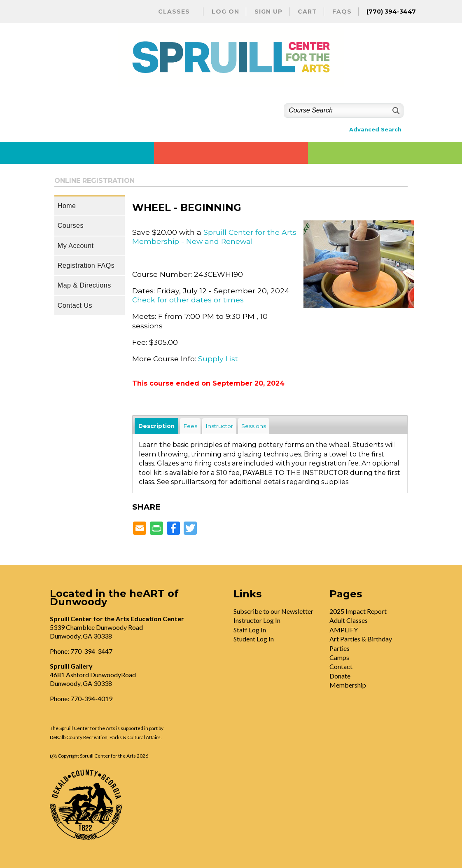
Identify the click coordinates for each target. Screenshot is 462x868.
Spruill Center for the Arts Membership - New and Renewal (214, 237)
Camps (339, 657)
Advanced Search (375, 130)
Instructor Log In (257, 620)
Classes (174, 12)
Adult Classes (349, 620)
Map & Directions (84, 285)
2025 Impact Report (358, 611)
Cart (307, 12)
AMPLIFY (344, 630)
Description (156, 426)
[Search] (395, 111)
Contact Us (75, 305)
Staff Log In (250, 630)
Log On (225, 12)
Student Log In (254, 639)
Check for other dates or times (188, 300)
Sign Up (268, 12)
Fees (190, 426)
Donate (340, 676)
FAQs (342, 12)
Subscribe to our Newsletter (273, 611)
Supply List (218, 359)
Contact (341, 666)
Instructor (219, 426)
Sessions (254, 426)
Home (67, 206)
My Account (76, 246)
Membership (348, 685)
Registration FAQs (86, 266)
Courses (71, 226)
